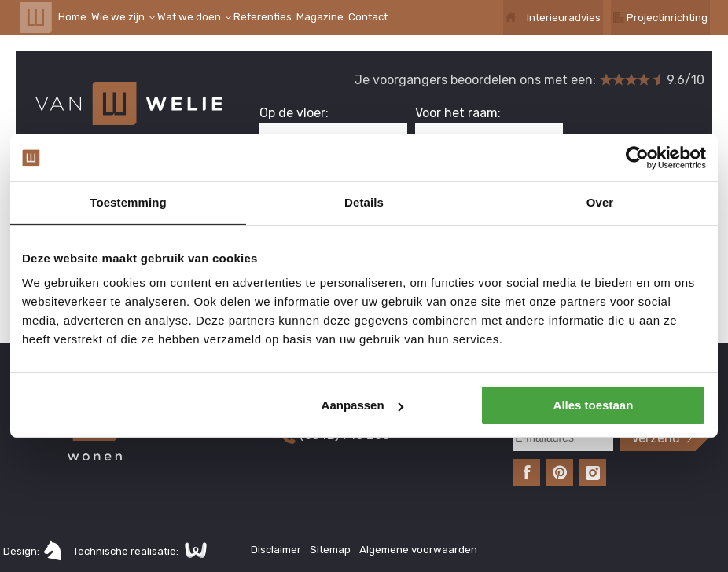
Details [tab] (364, 202)
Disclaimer (277, 550)
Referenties (263, 17)
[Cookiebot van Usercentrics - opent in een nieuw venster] (637, 158)
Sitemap (331, 550)
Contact (368, 17)
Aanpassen (362, 405)
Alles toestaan (594, 405)
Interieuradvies (564, 18)
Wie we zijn (118, 17)
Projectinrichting (667, 18)
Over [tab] (600, 202)
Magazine (320, 17)
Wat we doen (189, 17)
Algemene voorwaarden (418, 550)
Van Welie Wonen (36, 17)
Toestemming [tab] (128, 202)
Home (72, 17)
